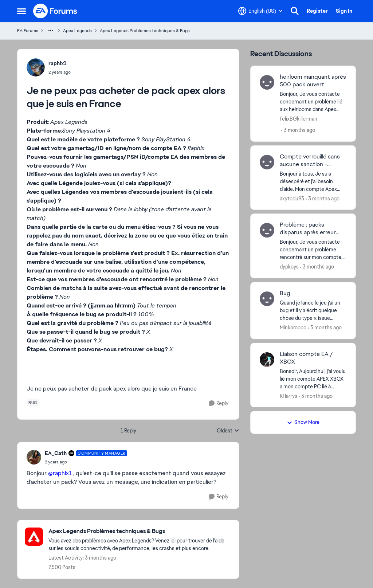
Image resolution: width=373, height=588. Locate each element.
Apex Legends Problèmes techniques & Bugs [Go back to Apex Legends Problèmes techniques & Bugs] (145, 31)
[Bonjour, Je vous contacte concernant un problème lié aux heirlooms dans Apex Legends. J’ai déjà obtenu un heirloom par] (313, 102)
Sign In (344, 11)
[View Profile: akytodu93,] (267, 162)
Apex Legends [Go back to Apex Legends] (77, 31)
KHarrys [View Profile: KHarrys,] (288, 396)
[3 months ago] (298, 130)
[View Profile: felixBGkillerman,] (267, 82)
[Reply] (219, 403)
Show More (303, 422)
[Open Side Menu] (21, 11)
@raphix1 (60, 473)
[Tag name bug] (33, 403)
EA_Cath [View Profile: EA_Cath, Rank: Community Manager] (56, 453)
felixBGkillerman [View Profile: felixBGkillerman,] (299, 119)
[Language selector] (260, 11)
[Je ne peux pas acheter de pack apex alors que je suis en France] (86, 462)
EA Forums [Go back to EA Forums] (28, 31)
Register (317, 11)
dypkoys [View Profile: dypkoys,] (289, 267)
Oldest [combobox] (228, 431)
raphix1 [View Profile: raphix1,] (58, 63)
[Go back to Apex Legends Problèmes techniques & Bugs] (140, 531)
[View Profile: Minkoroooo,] (267, 299)
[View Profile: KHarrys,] (267, 360)
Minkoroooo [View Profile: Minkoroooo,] (293, 328)
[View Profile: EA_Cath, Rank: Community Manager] (34, 457)
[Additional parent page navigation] (51, 31)
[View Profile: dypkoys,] (267, 230)
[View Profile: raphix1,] (36, 67)
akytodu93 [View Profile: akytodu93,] (292, 198)
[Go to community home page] (55, 11)
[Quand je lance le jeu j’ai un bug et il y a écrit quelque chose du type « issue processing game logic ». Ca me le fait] (313, 311)
